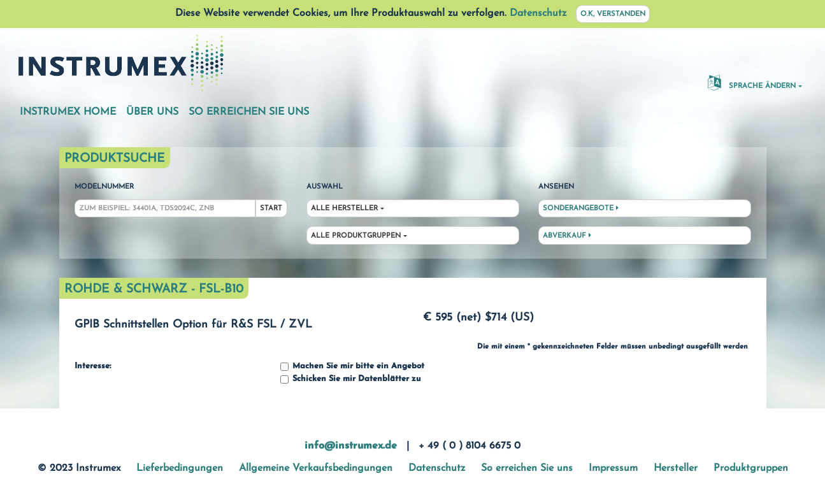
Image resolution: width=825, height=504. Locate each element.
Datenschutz (538, 13)
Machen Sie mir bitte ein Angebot (352, 367)
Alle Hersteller (344, 209)
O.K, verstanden (613, 14)
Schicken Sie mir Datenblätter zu (350, 379)
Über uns (152, 112)
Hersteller (676, 468)
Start (271, 209)
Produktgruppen (751, 468)
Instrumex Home (68, 112)
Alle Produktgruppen (356, 236)
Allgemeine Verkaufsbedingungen (316, 468)
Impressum (613, 468)
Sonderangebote (581, 208)
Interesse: (93, 366)
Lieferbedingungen (180, 468)
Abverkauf (567, 236)
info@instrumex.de (351, 446)
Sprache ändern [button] (752, 82)
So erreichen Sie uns (249, 112)
